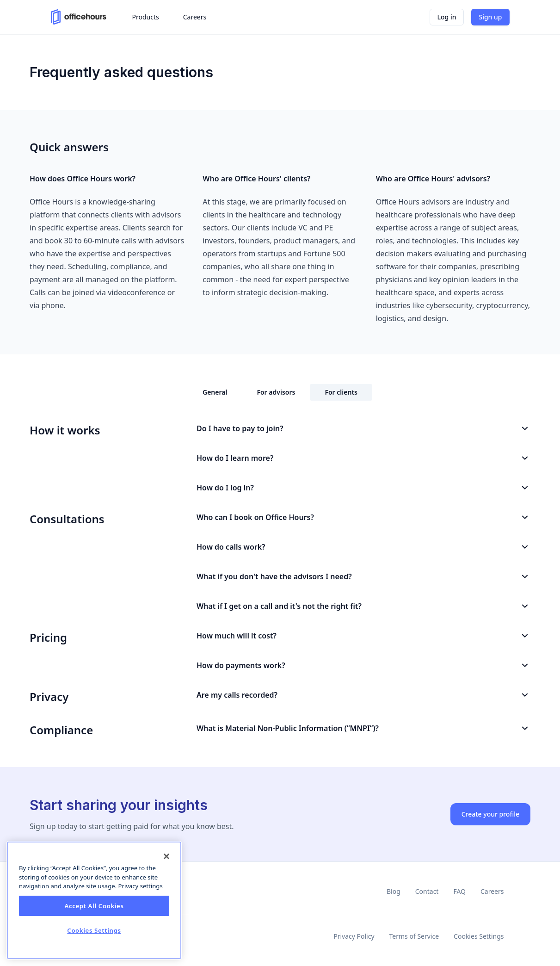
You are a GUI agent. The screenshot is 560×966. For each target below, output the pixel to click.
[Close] (166, 856)
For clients (341, 392)
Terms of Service (414, 936)
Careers (492, 891)
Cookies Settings (479, 936)
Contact (427, 891)
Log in (447, 17)
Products (146, 17)
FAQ (459, 891)
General (215, 392)
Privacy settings (141, 886)
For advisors (276, 392)
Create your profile (490, 814)
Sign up (490, 17)
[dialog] (94, 900)
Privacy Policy (354, 936)
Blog (394, 891)
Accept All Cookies (94, 906)
